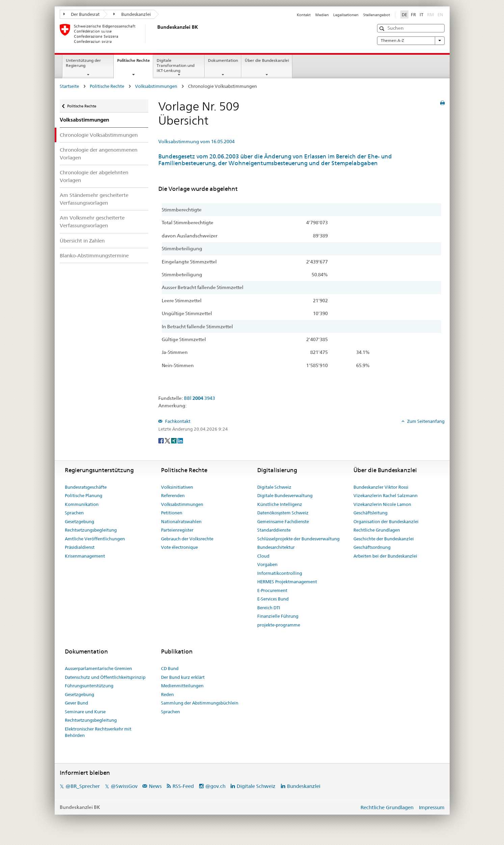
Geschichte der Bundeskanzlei (384, 539)
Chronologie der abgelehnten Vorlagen (94, 176)
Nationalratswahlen (181, 521)
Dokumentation (223, 60)
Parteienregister (177, 530)
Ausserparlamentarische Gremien (98, 668)
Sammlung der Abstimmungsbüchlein (200, 703)
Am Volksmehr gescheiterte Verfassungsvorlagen (92, 222)
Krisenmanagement (85, 556)
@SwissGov (124, 786)
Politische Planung (84, 495)
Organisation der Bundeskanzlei (386, 521)
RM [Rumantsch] (430, 15)
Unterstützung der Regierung (83, 63)
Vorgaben (267, 564)
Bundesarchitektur (276, 547)
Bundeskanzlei (132, 14)
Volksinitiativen (177, 487)
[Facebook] (162, 440)
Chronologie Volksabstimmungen (99, 135)
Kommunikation (82, 504)
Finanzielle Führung (278, 616)
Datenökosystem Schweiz (283, 513)
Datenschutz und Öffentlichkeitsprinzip (105, 677)
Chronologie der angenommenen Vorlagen (99, 154)
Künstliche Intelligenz (280, 504)
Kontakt (304, 15)
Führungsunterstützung (89, 686)
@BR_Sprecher (83, 786)
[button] (383, 29)
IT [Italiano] (421, 15)
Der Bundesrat (82, 14)
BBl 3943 (200, 398)
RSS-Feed (183, 786)
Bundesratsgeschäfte (86, 487)
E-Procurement (272, 590)
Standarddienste (274, 530)
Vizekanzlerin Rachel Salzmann (386, 495)
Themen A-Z (411, 41)
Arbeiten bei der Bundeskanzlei (385, 556)
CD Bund (170, 668)
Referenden (173, 495)
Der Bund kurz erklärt (183, 677)
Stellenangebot (377, 15)
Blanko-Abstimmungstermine (94, 255)
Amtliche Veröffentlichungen (95, 539)
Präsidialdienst (80, 547)
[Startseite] (156, 33)
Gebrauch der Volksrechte (187, 539)
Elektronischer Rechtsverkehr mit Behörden (98, 732)
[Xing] (174, 440)
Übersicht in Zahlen (82, 241)
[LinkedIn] (180, 440)
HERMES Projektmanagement (287, 582)
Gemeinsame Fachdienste (283, 521)
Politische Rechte (135, 62)
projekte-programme (279, 625)
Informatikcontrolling (280, 573)
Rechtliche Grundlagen (377, 530)
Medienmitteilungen (182, 686)
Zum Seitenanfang (425, 421)
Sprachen (74, 513)
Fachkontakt (177, 421)
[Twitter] (168, 440)
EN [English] (440, 15)
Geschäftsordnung (372, 547)
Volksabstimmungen (156, 86)
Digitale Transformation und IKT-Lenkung (176, 65)
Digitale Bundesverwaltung (285, 495)
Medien (322, 15)
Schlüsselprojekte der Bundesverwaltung (298, 539)
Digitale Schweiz (274, 487)
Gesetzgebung (79, 521)
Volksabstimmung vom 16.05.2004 (196, 142)
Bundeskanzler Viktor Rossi (381, 487)
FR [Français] (413, 15)
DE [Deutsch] (404, 15)
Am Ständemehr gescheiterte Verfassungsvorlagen (94, 199)
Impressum (432, 807)
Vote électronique (179, 547)
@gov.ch (215, 786)
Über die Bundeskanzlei (267, 60)
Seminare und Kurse (85, 712)
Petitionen (172, 513)
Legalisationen (346, 15)
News (155, 786)
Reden (167, 694)
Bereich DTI (269, 608)
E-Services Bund (273, 599)
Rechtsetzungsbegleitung (91, 530)
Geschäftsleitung (370, 513)
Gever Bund (76, 703)
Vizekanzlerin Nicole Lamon (382, 504)
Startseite (69, 86)
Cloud (263, 556)
